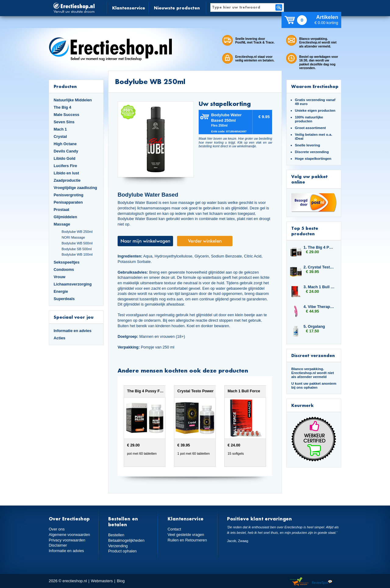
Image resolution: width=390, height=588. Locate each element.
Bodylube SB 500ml (77, 249)
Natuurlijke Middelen (73, 100)
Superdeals (64, 299)
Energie (61, 291)
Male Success (66, 115)
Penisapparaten (68, 202)
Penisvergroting (69, 195)
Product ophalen (122, 551)
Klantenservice (129, 8)
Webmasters (102, 581)
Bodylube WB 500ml (77, 243)
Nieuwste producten (177, 8)
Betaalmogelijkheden (126, 540)
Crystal (60, 136)
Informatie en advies (73, 331)
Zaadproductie (67, 180)
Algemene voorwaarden (69, 535)
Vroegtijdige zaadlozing (75, 188)
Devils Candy (66, 151)
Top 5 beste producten (305, 231)
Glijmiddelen (65, 217)
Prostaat (61, 210)
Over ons (57, 529)
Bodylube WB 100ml (77, 254)
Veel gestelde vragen (186, 535)
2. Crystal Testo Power (319, 267)
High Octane (65, 144)
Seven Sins (64, 122)
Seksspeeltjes (67, 262)
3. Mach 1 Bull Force (319, 287)
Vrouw (60, 277)
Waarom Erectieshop (315, 86)
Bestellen (116, 535)
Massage (62, 224)
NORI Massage (73, 237)
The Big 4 (62, 107)
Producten (65, 86)
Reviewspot (322, 582)
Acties (60, 338)
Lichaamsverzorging (73, 284)
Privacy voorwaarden (67, 540)
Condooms (64, 269)
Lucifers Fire (65, 166)
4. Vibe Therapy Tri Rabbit (319, 307)
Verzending (118, 546)
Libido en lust (66, 173)
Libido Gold (64, 158)
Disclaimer (58, 545)
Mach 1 (60, 129)
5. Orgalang (314, 326)
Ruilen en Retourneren (187, 540)
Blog (121, 581)
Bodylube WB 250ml (77, 232)
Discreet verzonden (313, 355)
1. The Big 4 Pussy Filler (319, 247)
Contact (174, 529)
